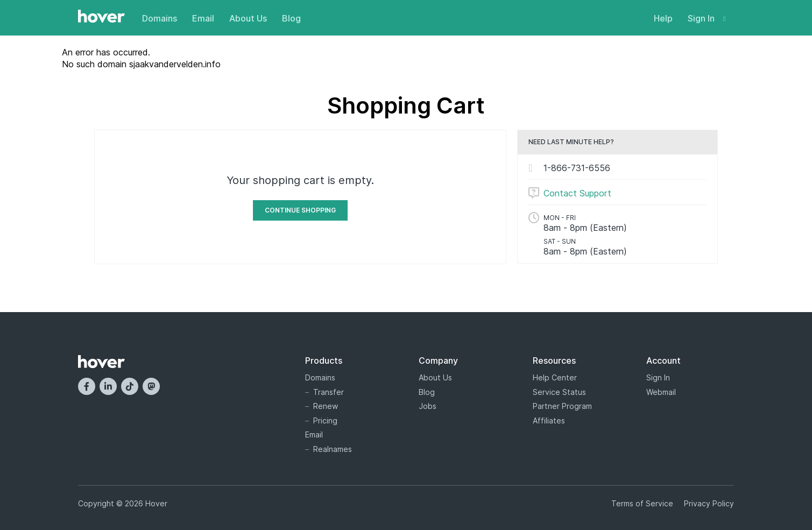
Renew (326, 406)
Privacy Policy (709, 503)
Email (203, 18)
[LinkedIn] (108, 386)
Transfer (329, 392)
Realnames (333, 449)
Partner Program (562, 406)
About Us (248, 18)
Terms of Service (642, 503)
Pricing (325, 421)
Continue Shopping (300, 210)
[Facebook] (87, 386)
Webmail (661, 392)
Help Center (555, 377)
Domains (160, 18)
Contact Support (577, 193)
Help (663, 18)
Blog (291, 18)
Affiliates (549, 421)
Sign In (707, 18)
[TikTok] (130, 386)
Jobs (428, 406)
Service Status (559, 392)
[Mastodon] (151, 386)
